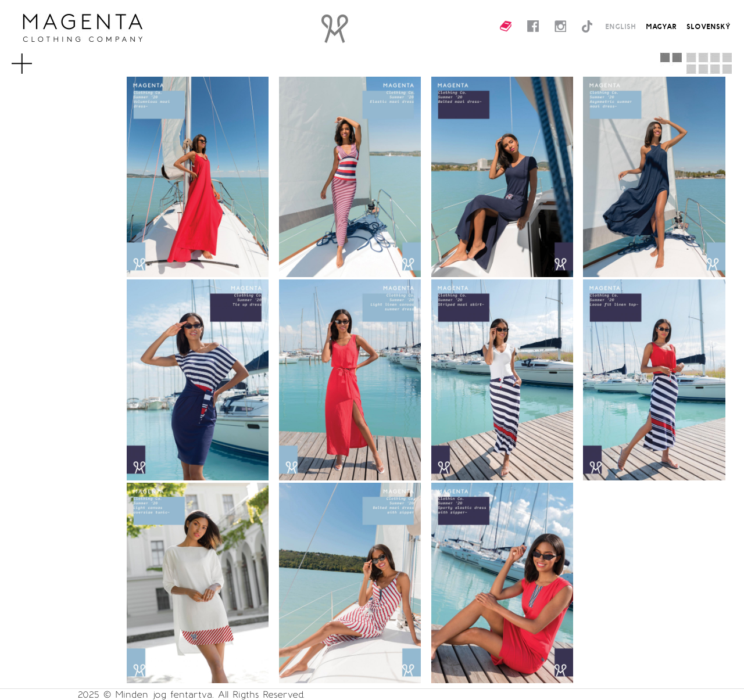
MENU (37, 58)
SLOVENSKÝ (709, 26)
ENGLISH (620, 26)
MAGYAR (661, 26)
